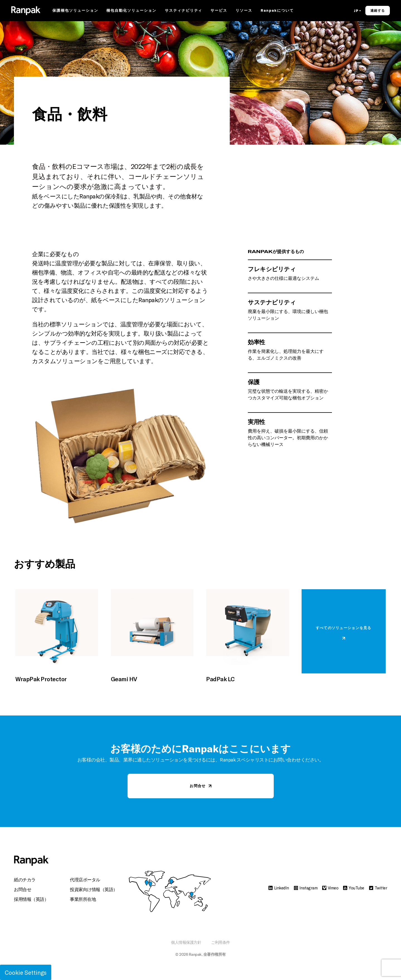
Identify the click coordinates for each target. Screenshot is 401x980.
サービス (219, 11)
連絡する (378, 11)
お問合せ (23, 889)
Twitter (378, 888)
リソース (244, 11)
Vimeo (330, 888)
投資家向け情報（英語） (94, 889)
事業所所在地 (83, 899)
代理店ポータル (85, 880)
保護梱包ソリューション (75, 11)
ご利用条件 (221, 942)
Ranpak (195, 954)
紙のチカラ (25, 880)
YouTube (354, 888)
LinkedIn (279, 888)
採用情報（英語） (31, 899)
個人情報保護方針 (186, 942)
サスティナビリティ (184, 11)
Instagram (306, 888)
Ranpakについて (277, 11)
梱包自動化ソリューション (131, 11)
